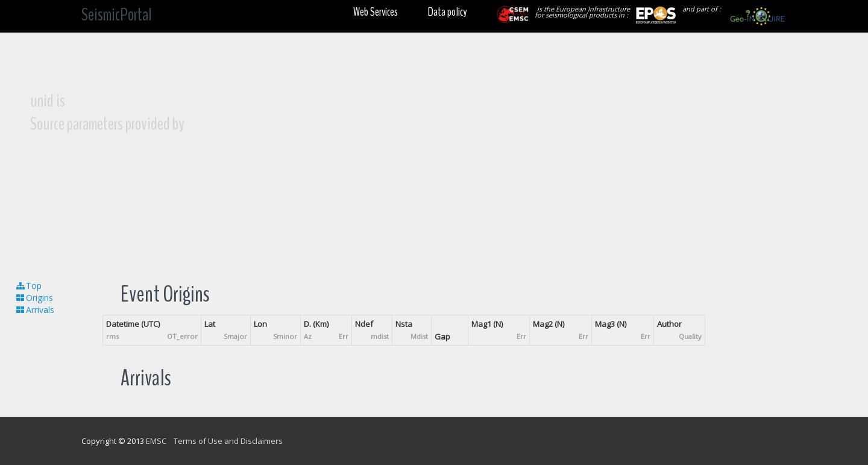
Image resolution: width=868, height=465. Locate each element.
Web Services (376, 12)
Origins (34, 298)
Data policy (447, 12)
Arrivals (35, 310)
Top (28, 286)
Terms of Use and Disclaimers (228, 441)
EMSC (156, 441)
